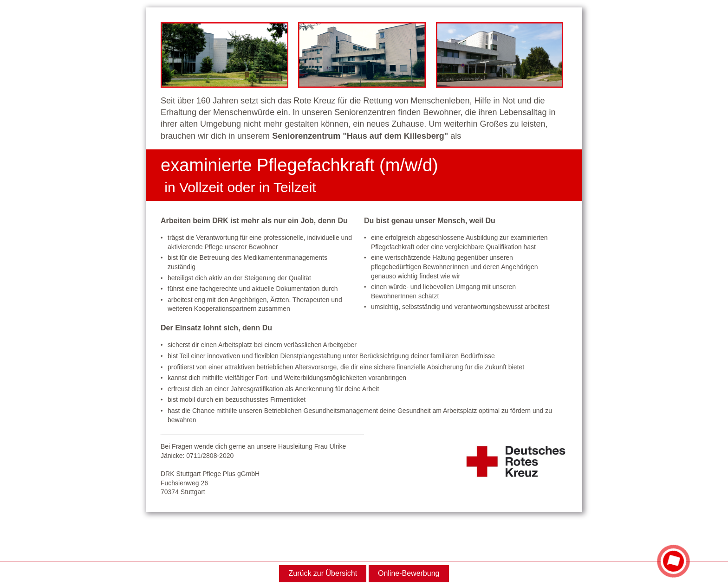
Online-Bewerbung (409, 573)
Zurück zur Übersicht (323, 573)
